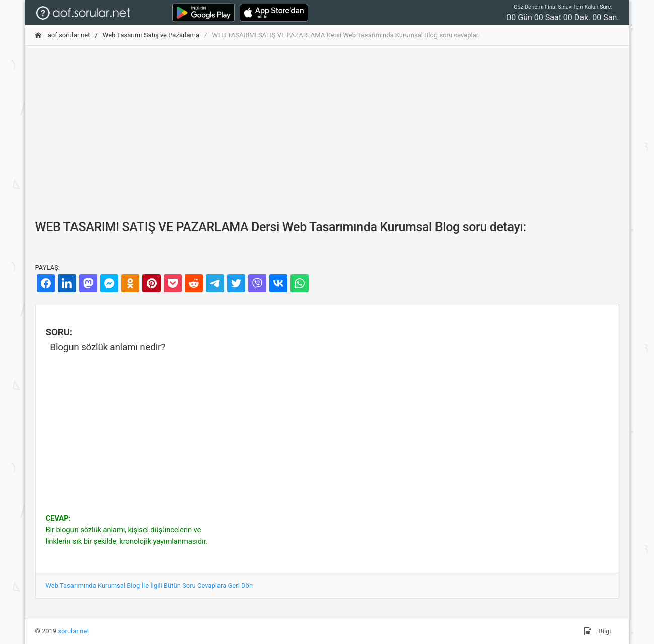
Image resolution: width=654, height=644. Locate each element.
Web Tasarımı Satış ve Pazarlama (151, 35)
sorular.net (73, 631)
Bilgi (597, 631)
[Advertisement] (327, 124)
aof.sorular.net (63, 35)
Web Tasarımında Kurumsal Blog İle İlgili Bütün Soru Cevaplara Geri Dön (150, 585)
